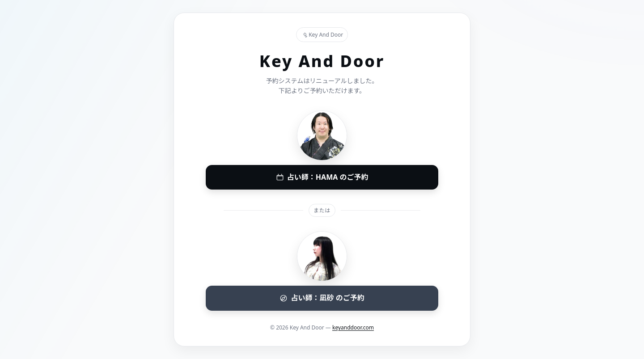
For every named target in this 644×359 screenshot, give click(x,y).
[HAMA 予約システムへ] (322, 177)
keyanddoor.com (353, 327)
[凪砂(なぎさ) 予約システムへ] (322, 298)
